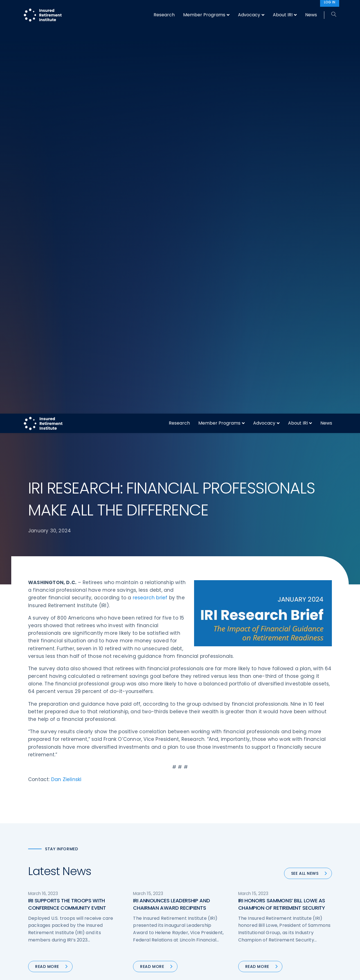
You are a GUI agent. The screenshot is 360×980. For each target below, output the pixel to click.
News (326, 9)
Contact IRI (275, 862)
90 (230, 586)
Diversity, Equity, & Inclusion (134, 862)
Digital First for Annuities (209, 852)
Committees (198, 883)
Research (179, 9)
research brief (150, 176)
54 (171, 586)
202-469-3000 (74, 897)
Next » (248, 586)
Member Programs (219, 9)
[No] (353, 971)
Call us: (36, 897)
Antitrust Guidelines (283, 904)
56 (195, 586)
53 (158, 586)
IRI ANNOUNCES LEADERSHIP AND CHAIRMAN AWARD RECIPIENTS (171, 482)
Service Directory (202, 904)
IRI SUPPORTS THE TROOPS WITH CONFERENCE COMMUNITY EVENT (67, 482)
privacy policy (189, 971)
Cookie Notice (278, 894)
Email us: (37, 906)
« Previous (117, 586)
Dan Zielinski (66, 358)
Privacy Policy (278, 883)
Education (117, 894)
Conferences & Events (129, 873)
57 (208, 586)
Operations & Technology (132, 852)
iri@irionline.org (76, 906)
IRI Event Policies (280, 873)
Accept (241, 971)
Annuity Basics (200, 862)
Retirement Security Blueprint (214, 873)
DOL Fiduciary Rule (203, 841)
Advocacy (264, 9)
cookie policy (218, 971)
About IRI (298, 9)
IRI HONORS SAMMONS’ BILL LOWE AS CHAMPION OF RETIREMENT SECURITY (282, 482)
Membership (198, 894)
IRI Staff (272, 852)
